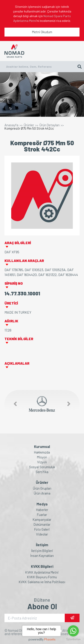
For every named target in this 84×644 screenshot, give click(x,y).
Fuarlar (42, 515)
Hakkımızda (42, 452)
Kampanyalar (42, 520)
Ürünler (29, 125)
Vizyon (42, 462)
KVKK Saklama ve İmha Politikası (42, 582)
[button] (13, 404)
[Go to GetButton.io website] (73, 639)
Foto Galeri (42, 529)
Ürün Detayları (50, 125)
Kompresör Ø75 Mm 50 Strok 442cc (29, 128)
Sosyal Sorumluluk (42, 467)
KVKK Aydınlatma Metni (42, 572)
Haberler (42, 510)
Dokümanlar (42, 524)
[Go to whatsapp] (73, 631)
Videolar (42, 534)
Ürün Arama (42, 493)
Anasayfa (11, 125)
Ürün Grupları (42, 488)
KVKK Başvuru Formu (42, 577)
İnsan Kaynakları (42, 556)
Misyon (42, 457)
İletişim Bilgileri (42, 551)
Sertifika (42, 472)
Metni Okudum (42, 32)
